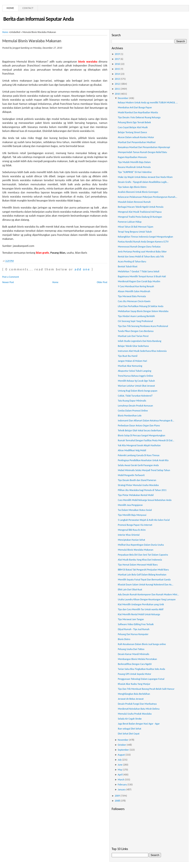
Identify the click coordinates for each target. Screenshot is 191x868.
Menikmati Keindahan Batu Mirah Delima (139, 709)
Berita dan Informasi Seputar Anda (38, 19)
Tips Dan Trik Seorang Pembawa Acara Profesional (143, 326)
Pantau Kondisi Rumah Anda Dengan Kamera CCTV (143, 242)
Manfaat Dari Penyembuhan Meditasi (137, 142)
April (120, 775)
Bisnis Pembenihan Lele (130, 416)
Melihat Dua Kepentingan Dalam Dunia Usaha (141, 545)
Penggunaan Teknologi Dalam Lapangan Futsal (141, 679)
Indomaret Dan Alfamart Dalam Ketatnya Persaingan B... (146, 421)
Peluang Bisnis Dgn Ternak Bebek (134, 122)
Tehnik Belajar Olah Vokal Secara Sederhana (140, 430)
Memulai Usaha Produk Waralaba (135, 714)
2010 (117, 94)
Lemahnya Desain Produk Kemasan (135, 406)
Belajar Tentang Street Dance (132, 132)
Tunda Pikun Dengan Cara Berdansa (136, 331)
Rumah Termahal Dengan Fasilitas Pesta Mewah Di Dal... (146, 440)
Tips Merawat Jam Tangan (131, 619)
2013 (117, 79)
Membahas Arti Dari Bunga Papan (135, 107)
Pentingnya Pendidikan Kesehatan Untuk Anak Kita (143, 460)
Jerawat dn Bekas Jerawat (131, 699)
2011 (117, 89)
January (122, 790)
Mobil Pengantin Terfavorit (131, 475)
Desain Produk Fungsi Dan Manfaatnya (137, 704)
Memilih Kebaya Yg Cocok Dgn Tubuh (136, 381)
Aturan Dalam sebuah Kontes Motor (136, 137)
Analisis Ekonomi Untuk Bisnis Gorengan (138, 192)
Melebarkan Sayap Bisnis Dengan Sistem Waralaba (143, 311)
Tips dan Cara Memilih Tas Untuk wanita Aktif (141, 609)
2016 (117, 64)
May (120, 770)
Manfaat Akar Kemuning (130, 366)
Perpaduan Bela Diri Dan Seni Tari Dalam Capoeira (143, 555)
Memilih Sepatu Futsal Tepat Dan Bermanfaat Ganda (144, 580)
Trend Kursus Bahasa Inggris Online (135, 376)
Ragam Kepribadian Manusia (132, 157)
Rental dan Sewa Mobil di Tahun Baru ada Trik (141, 257)
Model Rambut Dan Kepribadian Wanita (138, 112)
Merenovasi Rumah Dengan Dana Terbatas (139, 247)
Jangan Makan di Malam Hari (132, 361)
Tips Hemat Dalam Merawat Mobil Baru (138, 565)
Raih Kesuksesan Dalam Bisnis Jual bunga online (142, 644)
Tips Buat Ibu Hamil (128, 356)
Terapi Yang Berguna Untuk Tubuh (135, 232)
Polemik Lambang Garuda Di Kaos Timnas (139, 455)
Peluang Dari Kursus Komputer (133, 634)
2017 (117, 59)
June (120, 765)
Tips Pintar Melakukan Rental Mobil (136, 495)
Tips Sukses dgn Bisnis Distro (132, 187)
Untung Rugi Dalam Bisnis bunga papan (138, 391)
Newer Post (8, 282)
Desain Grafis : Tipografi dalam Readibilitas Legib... (143, 182)
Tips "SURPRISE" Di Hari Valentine (135, 172)
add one (82, 269)
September (123, 750)
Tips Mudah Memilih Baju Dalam (134, 162)
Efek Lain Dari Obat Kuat (130, 590)
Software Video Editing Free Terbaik (136, 624)
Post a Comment (11, 277)
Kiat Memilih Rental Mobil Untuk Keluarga (139, 614)
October (122, 745)
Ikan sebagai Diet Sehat (130, 729)
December (123, 98)
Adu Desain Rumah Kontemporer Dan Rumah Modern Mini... (148, 594)
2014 (117, 74)
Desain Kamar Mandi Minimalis (134, 654)
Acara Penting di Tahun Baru (132, 262)
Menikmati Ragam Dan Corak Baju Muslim (139, 281)
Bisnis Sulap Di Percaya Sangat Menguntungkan (141, 435)
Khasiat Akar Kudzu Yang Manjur (134, 684)
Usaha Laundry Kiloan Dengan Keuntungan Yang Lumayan (147, 599)
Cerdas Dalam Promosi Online (133, 411)
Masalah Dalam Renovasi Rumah (134, 202)
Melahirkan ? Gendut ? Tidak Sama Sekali (139, 271)
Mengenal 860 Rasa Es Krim (132, 530)
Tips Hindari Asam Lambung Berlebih (136, 316)
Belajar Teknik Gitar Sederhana (133, 346)
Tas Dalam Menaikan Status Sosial (135, 510)
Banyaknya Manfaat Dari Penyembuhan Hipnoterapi (144, 147)
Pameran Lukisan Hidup (130, 222)
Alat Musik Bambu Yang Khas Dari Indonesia (140, 560)
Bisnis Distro (124, 639)
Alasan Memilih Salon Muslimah (134, 291)
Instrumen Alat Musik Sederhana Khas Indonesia (142, 351)
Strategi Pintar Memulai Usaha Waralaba (138, 485)
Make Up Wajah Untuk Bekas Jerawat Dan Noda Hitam (145, 177)
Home (10, 8)
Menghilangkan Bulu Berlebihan (134, 694)
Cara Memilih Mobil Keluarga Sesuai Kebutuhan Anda (145, 500)
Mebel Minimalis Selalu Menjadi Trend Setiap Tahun (144, 470)
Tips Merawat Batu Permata (132, 296)
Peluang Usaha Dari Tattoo (131, 649)
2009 (117, 796)
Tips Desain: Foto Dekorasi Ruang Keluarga (139, 117)
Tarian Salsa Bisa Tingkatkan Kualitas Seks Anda (141, 669)
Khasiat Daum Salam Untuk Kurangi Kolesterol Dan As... (146, 585)
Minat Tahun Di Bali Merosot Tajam (135, 227)
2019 (117, 54)
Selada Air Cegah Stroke (130, 719)
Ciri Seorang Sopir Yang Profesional (135, 321)
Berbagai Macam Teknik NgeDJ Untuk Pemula (141, 207)
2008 (117, 801)
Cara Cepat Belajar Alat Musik (133, 127)
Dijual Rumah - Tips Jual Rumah (134, 629)
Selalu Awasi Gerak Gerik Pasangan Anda (138, 465)
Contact (28, 8)
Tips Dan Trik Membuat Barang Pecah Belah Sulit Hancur (146, 689)
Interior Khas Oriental (129, 535)
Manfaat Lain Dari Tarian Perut (133, 336)
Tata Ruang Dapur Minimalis (132, 401)
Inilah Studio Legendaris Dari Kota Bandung (140, 341)
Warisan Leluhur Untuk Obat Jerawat (136, 386)
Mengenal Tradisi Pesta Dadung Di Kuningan (140, 217)
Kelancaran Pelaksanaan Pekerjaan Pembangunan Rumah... (147, 197)
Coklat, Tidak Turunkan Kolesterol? (135, 396)
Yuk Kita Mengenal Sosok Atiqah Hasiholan (139, 445)
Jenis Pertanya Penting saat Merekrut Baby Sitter (142, 252)
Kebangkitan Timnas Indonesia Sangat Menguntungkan (145, 237)
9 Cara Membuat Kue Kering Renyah (136, 286)
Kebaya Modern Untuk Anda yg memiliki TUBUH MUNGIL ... (148, 102)
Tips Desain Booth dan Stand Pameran (137, 480)
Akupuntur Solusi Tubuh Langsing (135, 371)
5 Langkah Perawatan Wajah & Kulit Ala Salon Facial (144, 520)
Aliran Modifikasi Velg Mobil (132, 450)
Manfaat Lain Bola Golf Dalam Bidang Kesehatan (142, 575)
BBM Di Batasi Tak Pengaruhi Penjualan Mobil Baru (143, 570)
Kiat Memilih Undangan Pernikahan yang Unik (141, 604)
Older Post (102, 282)
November (123, 740)
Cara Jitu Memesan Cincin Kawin (134, 301)
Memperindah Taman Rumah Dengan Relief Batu (142, 152)
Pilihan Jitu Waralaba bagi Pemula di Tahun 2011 (142, 490)
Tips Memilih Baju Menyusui (132, 515)
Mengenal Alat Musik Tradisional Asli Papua (140, 212)
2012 (117, 84)
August (121, 755)
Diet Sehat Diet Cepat (129, 734)
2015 (117, 69)
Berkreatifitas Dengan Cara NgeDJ (135, 664)
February (122, 785)
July (120, 760)
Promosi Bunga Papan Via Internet (135, 525)
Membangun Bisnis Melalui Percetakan (137, 659)
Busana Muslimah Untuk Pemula (134, 167)
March (121, 780)
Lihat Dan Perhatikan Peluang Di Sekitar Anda (141, 306)
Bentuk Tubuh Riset (128, 266)
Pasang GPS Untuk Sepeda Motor (135, 674)
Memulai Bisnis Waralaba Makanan (32, 41)
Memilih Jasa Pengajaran (130, 505)
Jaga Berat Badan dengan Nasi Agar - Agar (139, 724)
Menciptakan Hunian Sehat (131, 540)
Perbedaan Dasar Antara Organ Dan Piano (139, 426)
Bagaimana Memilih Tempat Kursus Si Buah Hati (142, 276)
